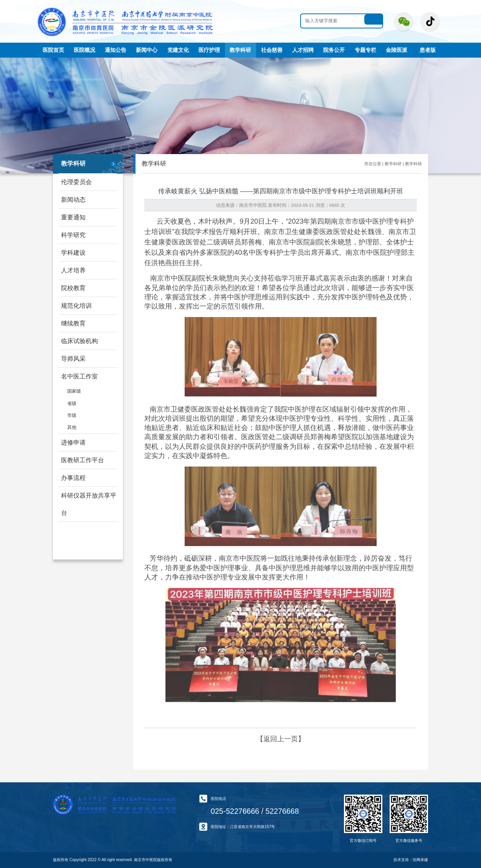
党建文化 (178, 50)
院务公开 (334, 50)
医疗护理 (209, 50)
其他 (72, 427)
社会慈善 (272, 50)
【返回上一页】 (281, 739)
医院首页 (53, 50)
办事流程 (73, 478)
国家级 (74, 391)
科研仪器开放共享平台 (89, 504)
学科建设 (73, 253)
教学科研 (240, 50)
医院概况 (84, 50)
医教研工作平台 (83, 460)
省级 (72, 403)
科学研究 (73, 235)
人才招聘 (303, 50)
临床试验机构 (79, 341)
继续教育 (73, 323)
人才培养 (73, 270)
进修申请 (73, 442)
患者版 (428, 50)
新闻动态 (73, 200)
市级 (72, 415)
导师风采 (73, 359)
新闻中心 (147, 50)
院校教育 (73, 288)
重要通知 (73, 217)
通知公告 (116, 50)
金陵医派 (397, 50)
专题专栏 (365, 50)
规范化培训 (76, 306)
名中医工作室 (79, 376)
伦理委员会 (76, 182)
